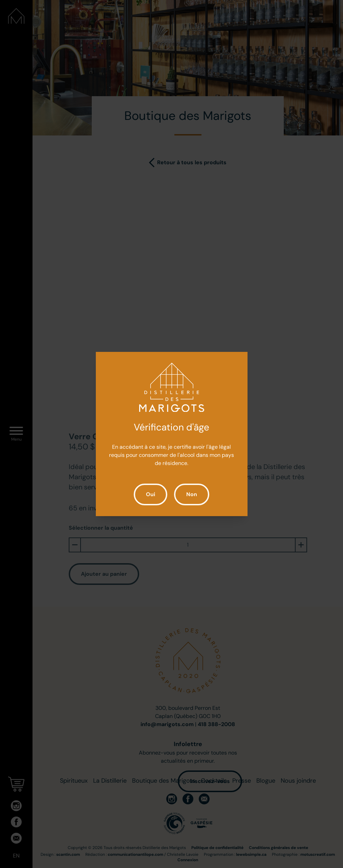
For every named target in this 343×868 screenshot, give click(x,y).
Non (192, 494)
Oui (151, 494)
